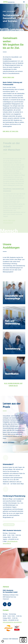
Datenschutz (15, 639)
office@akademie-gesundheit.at (12, 622)
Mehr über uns (9, 77)
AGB (10, 639)
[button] (3, 641)
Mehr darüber (9, 442)
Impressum (6, 639)
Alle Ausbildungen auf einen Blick (13, 385)
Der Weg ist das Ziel (11, 131)
